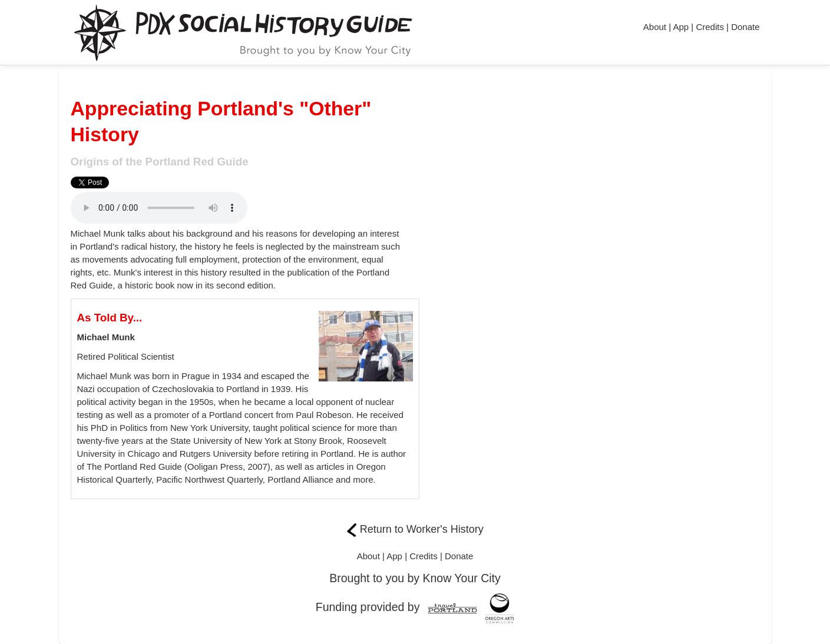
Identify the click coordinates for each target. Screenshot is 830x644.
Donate (745, 27)
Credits (710, 27)
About (655, 27)
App (681, 27)
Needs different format (159, 208)
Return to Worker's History (422, 529)
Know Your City (462, 578)
